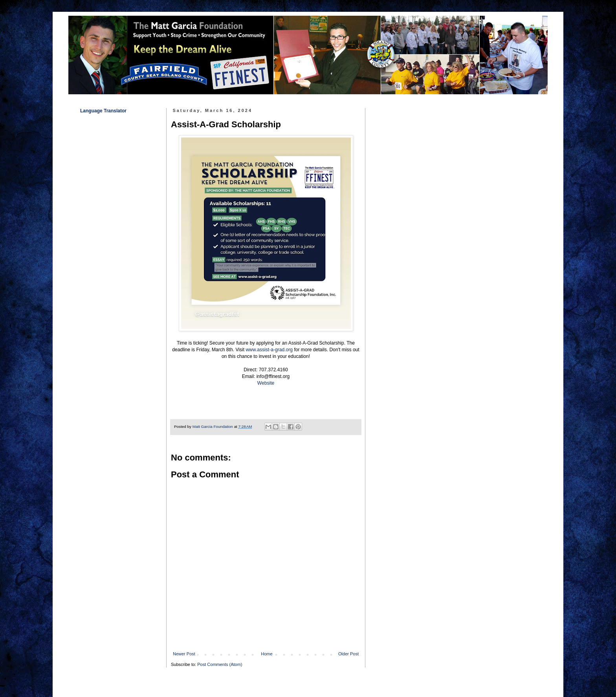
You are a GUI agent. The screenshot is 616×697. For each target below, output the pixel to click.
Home (267, 654)
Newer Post (184, 654)
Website (266, 383)
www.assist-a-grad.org (269, 350)
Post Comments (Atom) (220, 664)
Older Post (348, 654)
